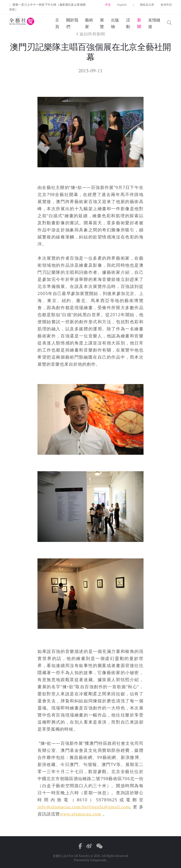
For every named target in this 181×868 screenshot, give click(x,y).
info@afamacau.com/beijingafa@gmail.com (84, 807)
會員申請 (166, 5)
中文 (108, 5)
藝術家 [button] (89, 23)
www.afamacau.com (81, 814)
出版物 (115, 23)
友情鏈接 (154, 23)
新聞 (139, 23)
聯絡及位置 (147, 5)
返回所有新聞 (90, 34)
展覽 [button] (102, 23)
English (122, 5)
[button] (169, 23)
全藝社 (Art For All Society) (71, 856)
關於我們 (72, 23)
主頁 (57, 23)
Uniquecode (98, 860)
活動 (128, 23)
